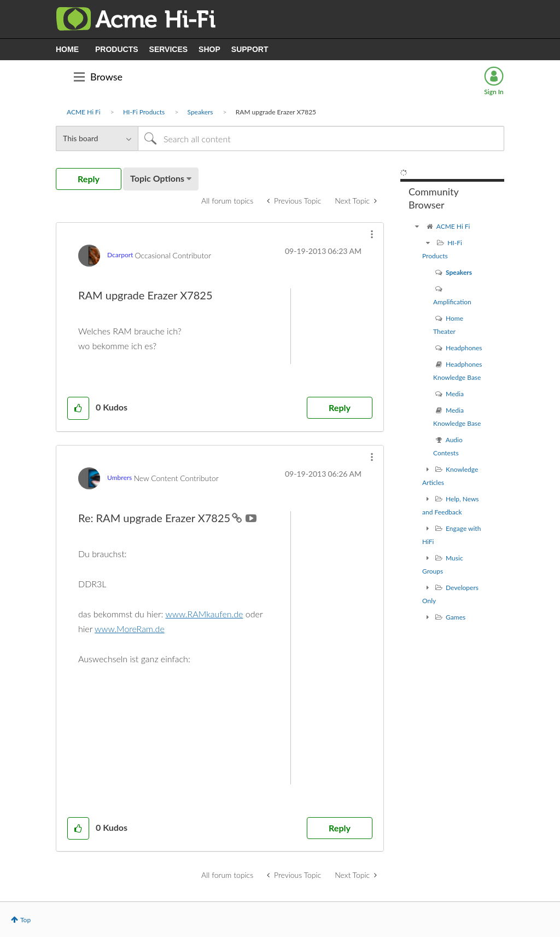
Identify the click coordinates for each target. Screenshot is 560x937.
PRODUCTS (117, 49)
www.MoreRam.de (130, 629)
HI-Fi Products (144, 112)
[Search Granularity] (97, 138)
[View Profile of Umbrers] (119, 478)
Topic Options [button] (157, 178)
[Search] (321, 138)
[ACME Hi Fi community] (417, 226)
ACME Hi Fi (84, 112)
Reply (340, 407)
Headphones (464, 348)
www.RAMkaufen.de (204, 614)
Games (456, 617)
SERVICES (169, 49)
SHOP (209, 49)
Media (455, 394)
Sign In (494, 92)
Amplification (452, 302)
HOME (67, 49)
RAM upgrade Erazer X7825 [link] (276, 112)
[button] (372, 234)
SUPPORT (250, 49)
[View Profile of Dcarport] (120, 255)
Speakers (200, 112)
